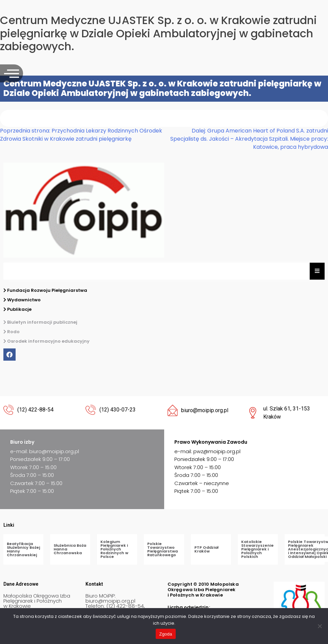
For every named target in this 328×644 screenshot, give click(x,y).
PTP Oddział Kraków (206, 549)
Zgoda (166, 634)
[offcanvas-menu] (12, 73)
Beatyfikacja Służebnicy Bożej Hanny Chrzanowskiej (23, 549)
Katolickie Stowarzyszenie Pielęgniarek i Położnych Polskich (257, 549)
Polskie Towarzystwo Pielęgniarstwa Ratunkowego (162, 549)
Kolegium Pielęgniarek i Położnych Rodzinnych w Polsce (114, 549)
